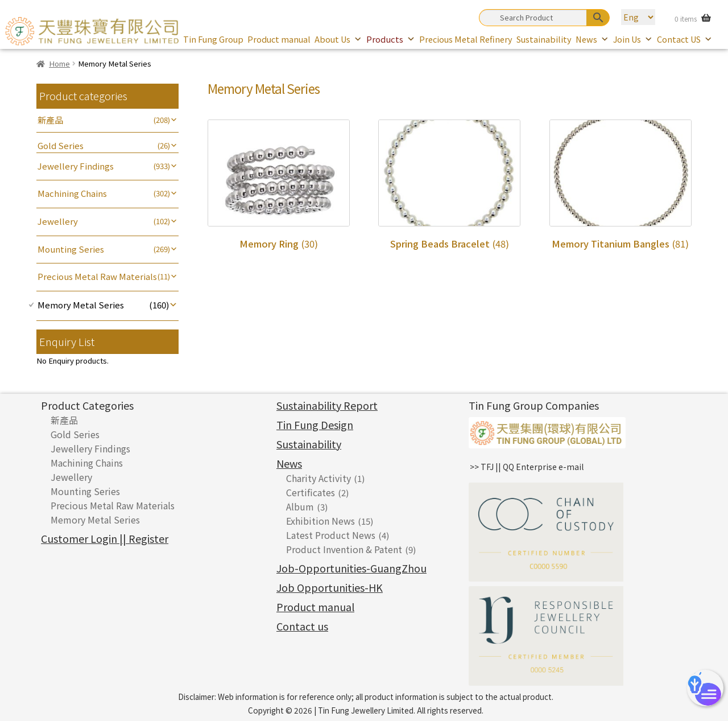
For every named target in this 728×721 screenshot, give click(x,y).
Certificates (311, 492)
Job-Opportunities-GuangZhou (351, 568)
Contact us (302, 626)
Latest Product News (331, 535)
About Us (338, 39)
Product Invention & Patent (344, 549)
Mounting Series (71, 249)
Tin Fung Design (315, 425)
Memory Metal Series (81, 305)
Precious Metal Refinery (466, 39)
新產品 (50, 120)
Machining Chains (72, 193)
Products (391, 39)
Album (300, 506)
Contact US (685, 39)
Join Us (633, 39)
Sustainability (544, 39)
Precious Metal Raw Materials (97, 276)
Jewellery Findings (76, 166)
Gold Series (61, 145)
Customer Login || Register (105, 538)
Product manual (279, 39)
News (592, 39)
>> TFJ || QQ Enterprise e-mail (527, 467)
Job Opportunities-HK (330, 587)
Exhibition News (320, 521)
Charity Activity (318, 478)
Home (59, 63)
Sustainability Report (327, 405)
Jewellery (58, 221)
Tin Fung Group (213, 39)
